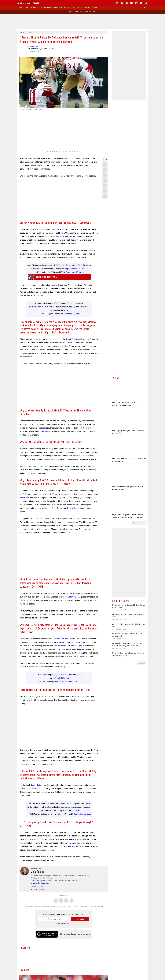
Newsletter (86, 8)
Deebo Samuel (75, 236)
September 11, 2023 (82, 814)
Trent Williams (73, 508)
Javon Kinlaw (37, 785)
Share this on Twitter (105, 165)
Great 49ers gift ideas (47, 277)
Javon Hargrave (77, 646)
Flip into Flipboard (105, 186)
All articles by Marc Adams (40, 883)
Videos (43, 8)
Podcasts (58, 8)
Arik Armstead (60, 646)
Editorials (34, 8)
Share (144, 8)
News (26, 8)
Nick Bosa (24, 498)
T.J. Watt (72, 843)
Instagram (71, 899)
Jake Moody (45, 431)
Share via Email (105, 196)
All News (142, 663)
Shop (95, 8)
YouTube (141, 3)
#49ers (43, 307)
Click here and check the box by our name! (75, 934)
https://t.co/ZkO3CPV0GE (76, 269)
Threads (66, 899)
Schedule (68, 8)
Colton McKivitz (70, 597)
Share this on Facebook (105, 170)
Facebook (61, 899)
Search (146, 3)
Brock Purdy (72, 339)
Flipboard (136, 3)
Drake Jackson (62, 639)
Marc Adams (23, 48)
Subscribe (80, 919)
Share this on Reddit (105, 191)
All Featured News (139, 523)
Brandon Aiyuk (58, 229)
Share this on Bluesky (105, 180)
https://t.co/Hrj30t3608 (59, 678)
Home (20, 8)
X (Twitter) (117, 3)
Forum (50, 8)
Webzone (28, 3)
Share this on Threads (105, 175)
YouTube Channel (39, 889)
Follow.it (68, 924)
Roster (76, 8)
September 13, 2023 (75, 272)
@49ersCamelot (35, 51)
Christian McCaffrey (56, 236)
